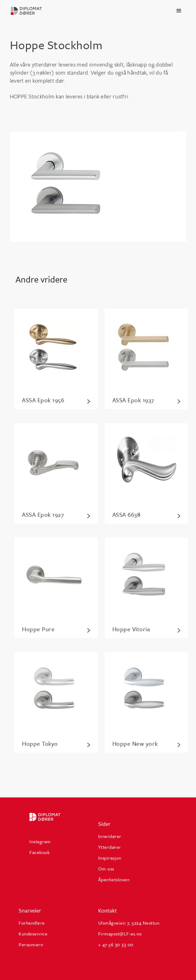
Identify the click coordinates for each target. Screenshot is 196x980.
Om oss (106, 869)
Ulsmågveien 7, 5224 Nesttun (129, 923)
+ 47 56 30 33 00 (116, 944)
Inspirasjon (110, 858)
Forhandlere (32, 923)
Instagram (40, 841)
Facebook (39, 852)
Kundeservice (33, 934)
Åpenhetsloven (114, 879)
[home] (35, 11)
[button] (179, 11)
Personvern (31, 944)
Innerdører (110, 836)
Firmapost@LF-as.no (120, 934)
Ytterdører (110, 847)
